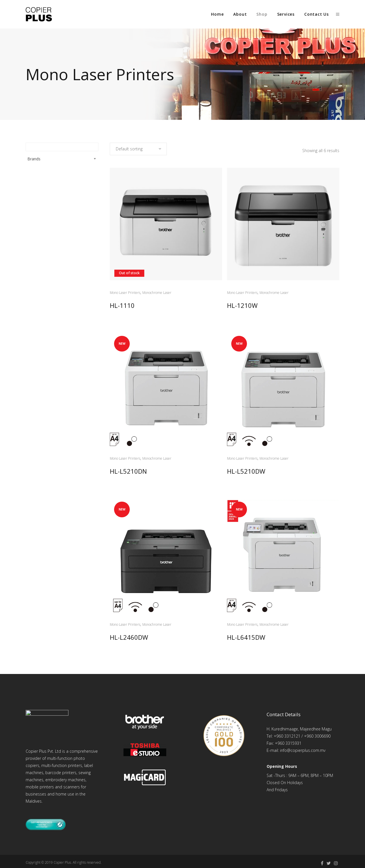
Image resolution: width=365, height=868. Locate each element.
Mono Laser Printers (125, 293)
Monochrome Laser (157, 293)
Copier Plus (62, 862)
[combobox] (138, 149)
